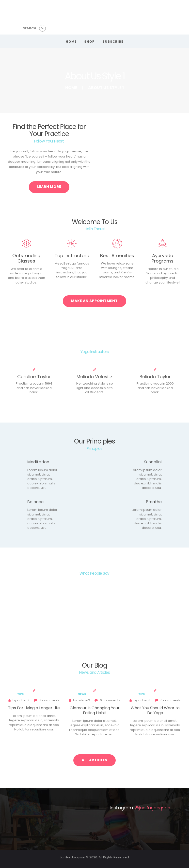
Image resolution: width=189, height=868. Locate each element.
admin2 (21, 700)
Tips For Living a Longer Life (34, 708)
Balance (35, 502)
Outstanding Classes (26, 258)
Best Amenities (117, 256)
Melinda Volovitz (94, 377)
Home (71, 88)
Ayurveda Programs (163, 258)
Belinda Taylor (155, 377)
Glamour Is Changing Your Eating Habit (95, 710)
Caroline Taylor (34, 377)
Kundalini (153, 462)
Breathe (154, 502)
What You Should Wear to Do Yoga (155, 710)
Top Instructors (72, 256)
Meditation (38, 462)
